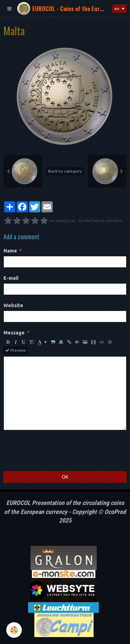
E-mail (11, 278)
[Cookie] (14, 630)
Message (14, 333)
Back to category (65, 171)
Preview (15, 350)
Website (13, 305)
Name (10, 251)
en (117, 8)
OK (65, 477)
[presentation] (56, 451)
